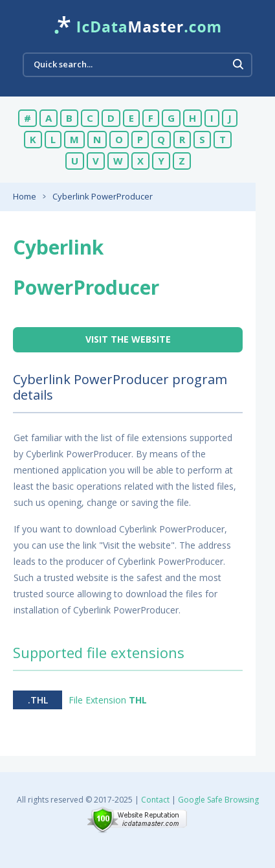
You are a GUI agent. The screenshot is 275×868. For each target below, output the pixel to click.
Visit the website (128, 339)
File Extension (108, 700)
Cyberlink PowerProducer (103, 196)
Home (25, 196)
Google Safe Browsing (218, 800)
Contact (155, 800)
